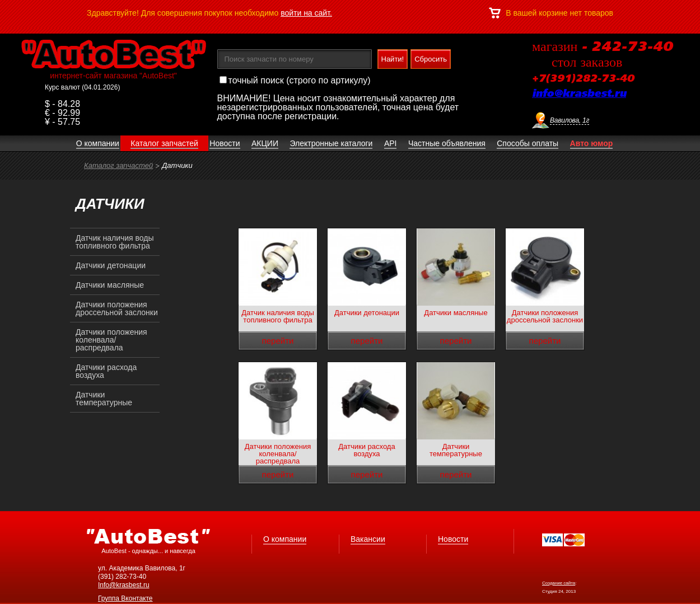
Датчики (177, 165)
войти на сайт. (306, 13)
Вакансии (368, 539)
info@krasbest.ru (579, 94)
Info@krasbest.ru (124, 585)
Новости (453, 539)
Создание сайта (559, 583)
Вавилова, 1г (570, 120)
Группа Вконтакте (125, 598)
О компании (285, 539)
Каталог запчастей (118, 165)
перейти (278, 341)
